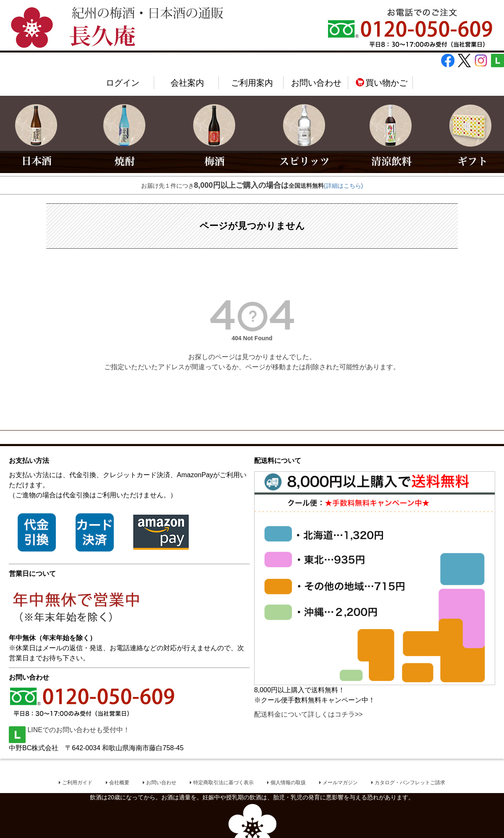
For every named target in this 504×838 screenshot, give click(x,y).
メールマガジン (340, 783)
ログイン (123, 83)
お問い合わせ (316, 83)
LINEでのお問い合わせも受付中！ (69, 730)
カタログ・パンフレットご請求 (410, 783)
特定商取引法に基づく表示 (223, 783)
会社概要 (119, 783)
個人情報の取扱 (288, 783)
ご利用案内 (252, 83)
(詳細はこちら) (343, 186)
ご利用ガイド (77, 783)
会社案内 (187, 83)
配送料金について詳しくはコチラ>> (308, 714)
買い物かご (381, 83)
